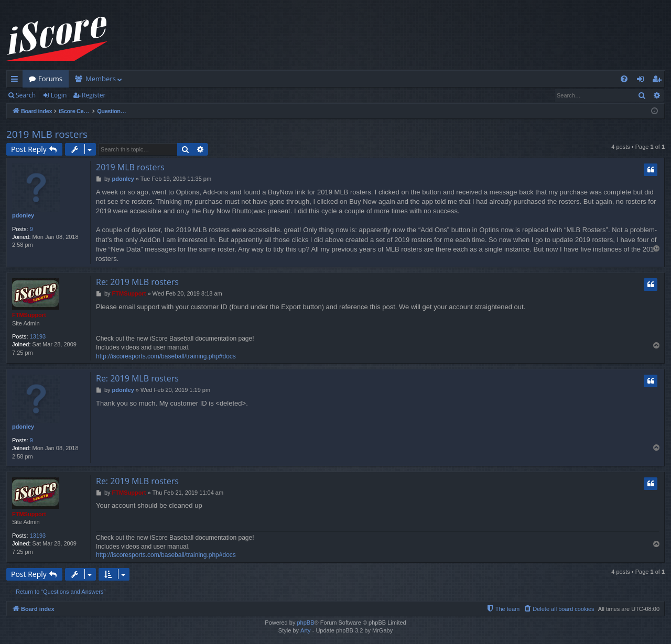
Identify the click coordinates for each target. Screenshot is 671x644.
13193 (38, 336)
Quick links (17, 81)
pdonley (23, 215)
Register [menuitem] (659, 81)
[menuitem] (624, 79)
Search (26, 95)
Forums (50, 79)
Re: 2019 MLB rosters (137, 282)
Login (59, 95)
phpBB (305, 623)
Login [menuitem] (642, 81)
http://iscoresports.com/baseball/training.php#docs (166, 356)
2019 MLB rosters (47, 134)
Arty (306, 630)
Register (94, 95)
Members (101, 79)
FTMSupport (29, 315)
